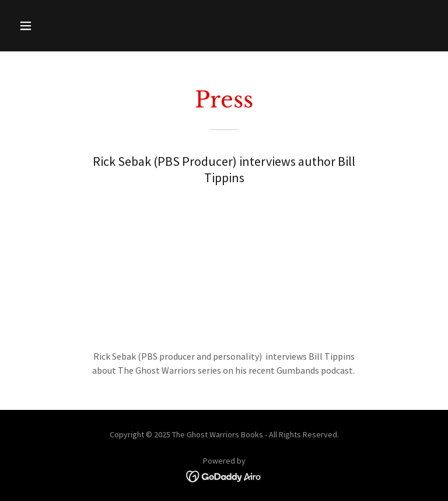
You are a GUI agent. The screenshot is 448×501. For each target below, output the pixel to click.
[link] (224, 475)
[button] (62, 26)
